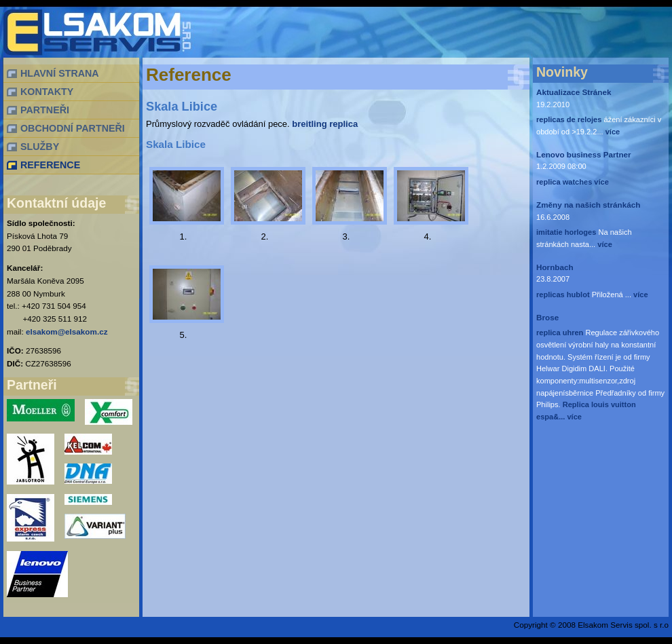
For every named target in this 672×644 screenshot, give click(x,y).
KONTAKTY (47, 92)
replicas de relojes (569, 119)
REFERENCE (50, 165)
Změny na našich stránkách (588, 205)
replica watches (564, 182)
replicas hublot (563, 295)
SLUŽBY (40, 147)
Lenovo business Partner (584, 154)
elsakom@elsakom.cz (67, 332)
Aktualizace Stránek (574, 92)
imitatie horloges (566, 232)
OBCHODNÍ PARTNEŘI (73, 128)
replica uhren (560, 333)
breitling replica (325, 124)
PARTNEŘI (45, 110)
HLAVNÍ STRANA (60, 73)
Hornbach (555, 267)
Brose (547, 317)
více (612, 132)
